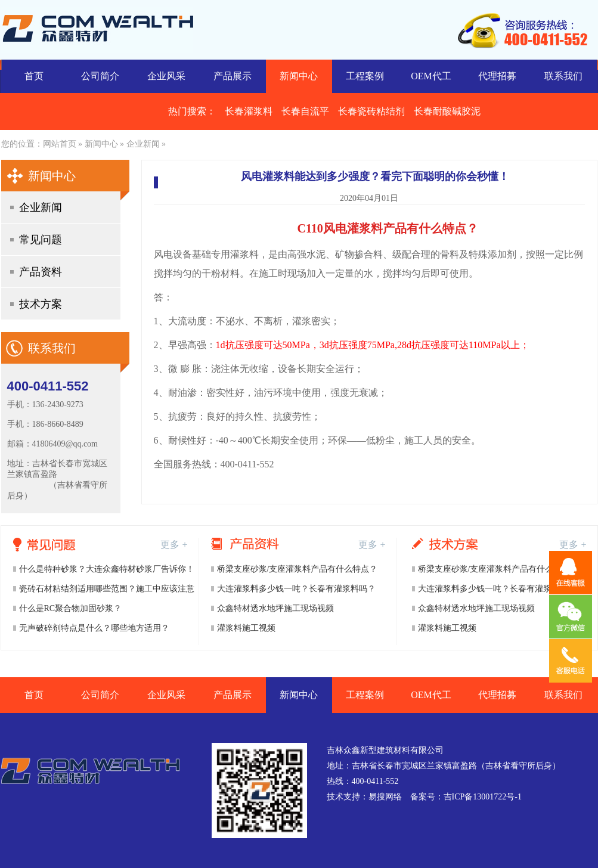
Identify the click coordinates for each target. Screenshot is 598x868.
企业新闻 (143, 144)
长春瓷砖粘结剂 (371, 111)
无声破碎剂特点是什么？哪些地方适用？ (94, 628)
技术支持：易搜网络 (364, 797)
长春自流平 (305, 111)
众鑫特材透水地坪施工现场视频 (275, 608)
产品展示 (233, 76)
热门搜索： (192, 111)
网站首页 (60, 144)
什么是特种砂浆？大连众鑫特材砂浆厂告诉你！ (107, 569)
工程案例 (365, 76)
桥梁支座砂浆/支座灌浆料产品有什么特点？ (298, 569)
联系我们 (563, 76)
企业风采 (166, 76)
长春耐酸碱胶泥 (447, 111)
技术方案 (41, 304)
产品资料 (41, 272)
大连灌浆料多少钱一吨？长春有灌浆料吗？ (296, 589)
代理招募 (497, 76)
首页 (34, 76)
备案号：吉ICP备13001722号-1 (466, 797)
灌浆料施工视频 (246, 628)
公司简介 (100, 76)
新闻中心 (299, 76)
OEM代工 (431, 76)
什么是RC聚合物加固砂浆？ (71, 608)
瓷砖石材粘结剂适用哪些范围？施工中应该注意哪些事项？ (107, 591)
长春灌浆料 (249, 111)
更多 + (174, 545)
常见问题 (41, 240)
